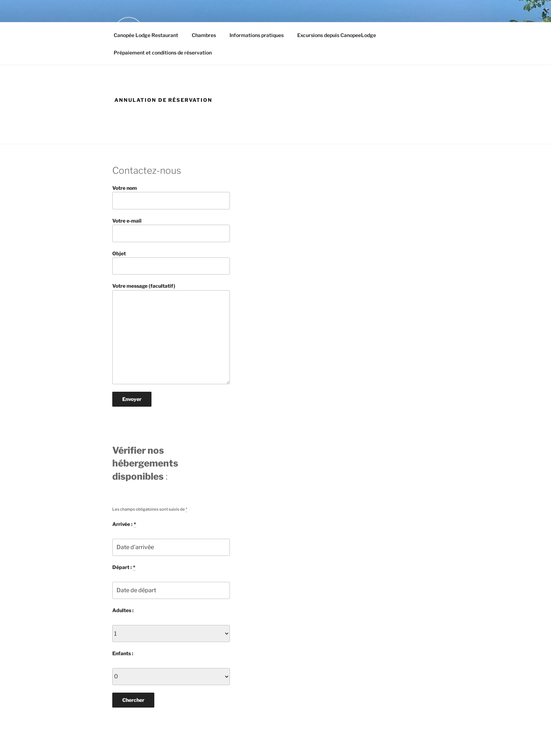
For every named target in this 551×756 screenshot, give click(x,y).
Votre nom (171, 197)
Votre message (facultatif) (171, 333)
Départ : (124, 567)
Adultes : (123, 610)
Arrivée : (124, 524)
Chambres (204, 35)
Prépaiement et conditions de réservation (163, 53)
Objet (171, 263)
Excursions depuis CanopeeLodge (337, 35)
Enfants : (123, 653)
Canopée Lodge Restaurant (146, 35)
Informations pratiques (257, 35)
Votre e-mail (171, 230)
